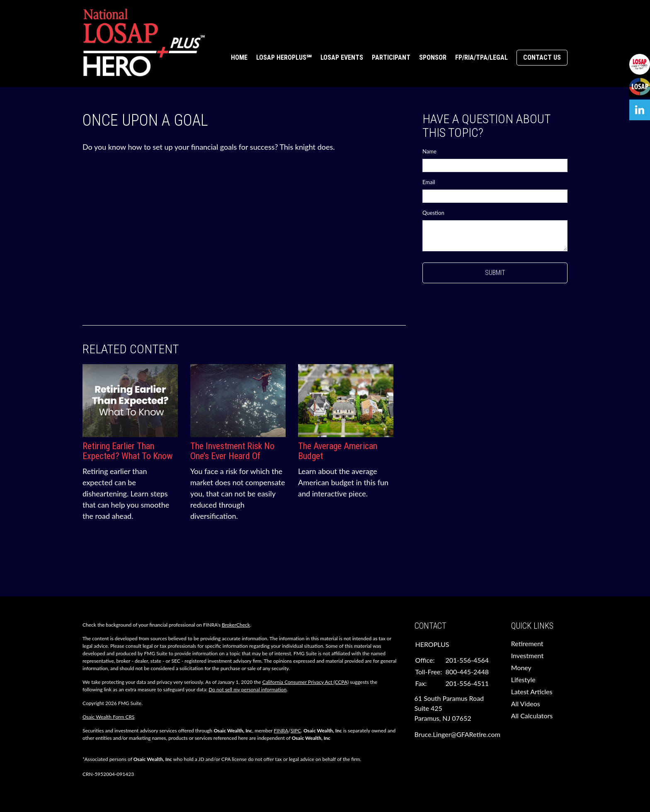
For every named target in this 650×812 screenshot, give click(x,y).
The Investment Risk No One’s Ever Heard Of (232, 451)
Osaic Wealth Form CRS (109, 717)
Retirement (527, 643)
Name (429, 151)
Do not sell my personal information (247, 689)
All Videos (526, 704)
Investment (527, 655)
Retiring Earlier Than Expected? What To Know (128, 451)
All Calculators (532, 716)
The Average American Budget (338, 451)
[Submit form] (495, 273)
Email (429, 182)
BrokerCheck (236, 625)
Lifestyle (523, 680)
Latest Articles (532, 692)
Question (433, 213)
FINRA (281, 731)
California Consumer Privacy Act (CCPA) (306, 682)
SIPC (296, 731)
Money (521, 667)
